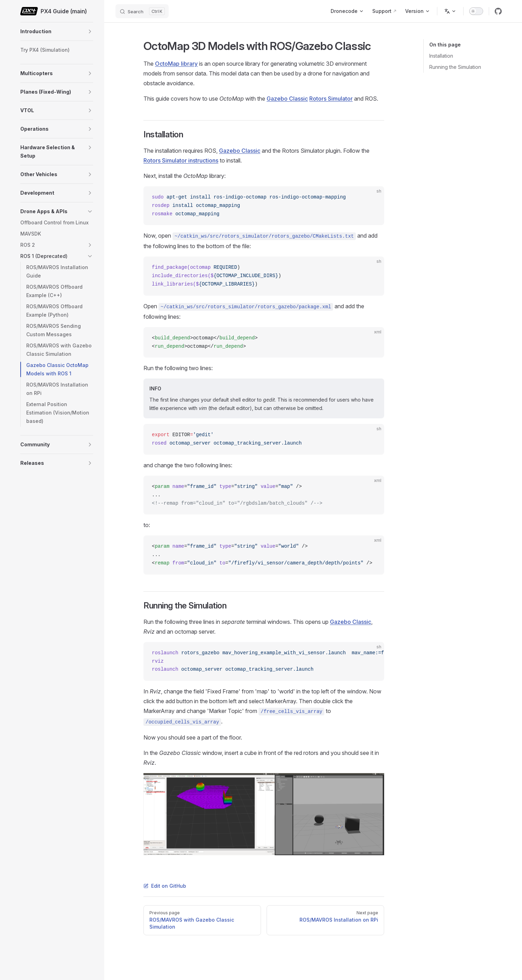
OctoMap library (176, 64)
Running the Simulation (455, 67)
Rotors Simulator (331, 99)
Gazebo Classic (287, 99)
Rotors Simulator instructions (181, 160)
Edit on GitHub (165, 886)
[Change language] (450, 11)
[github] (498, 11)
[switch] (476, 11)
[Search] (142, 11)
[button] (90, 31)
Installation (441, 56)
